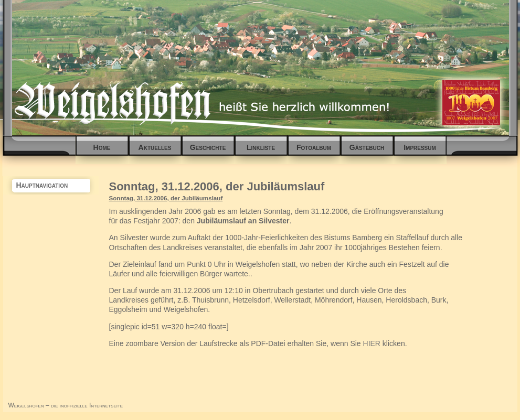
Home (102, 147)
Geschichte (208, 147)
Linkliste (261, 147)
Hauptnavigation (42, 185)
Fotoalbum (314, 147)
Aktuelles (155, 147)
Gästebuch (367, 147)
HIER (372, 343)
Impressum (420, 147)
